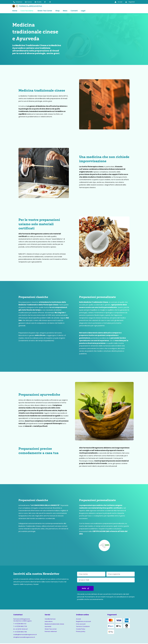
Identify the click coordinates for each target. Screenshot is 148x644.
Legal (83, 11)
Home (15, 11)
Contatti (74, 11)
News (65, 11)
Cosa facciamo (27, 11)
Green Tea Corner (45, 11)
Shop (58, 11)
